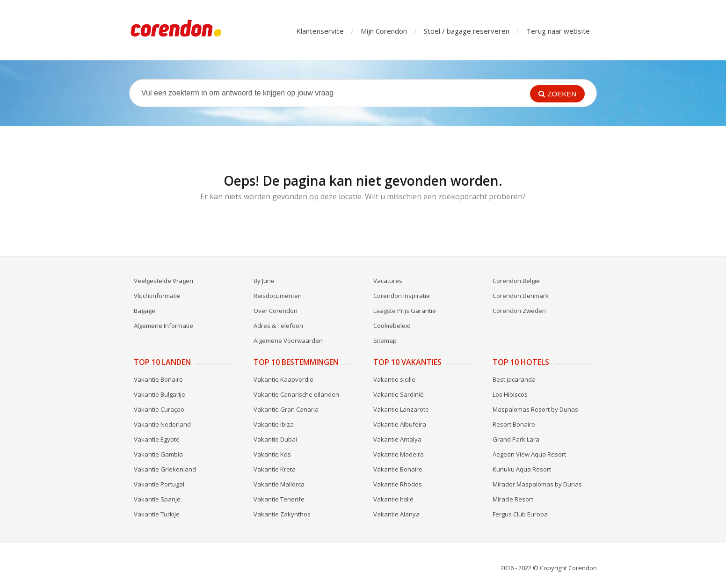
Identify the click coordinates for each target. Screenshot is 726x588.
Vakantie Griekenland (165, 469)
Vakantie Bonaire (158, 379)
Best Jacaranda (514, 379)
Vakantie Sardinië (399, 394)
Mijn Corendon (384, 31)
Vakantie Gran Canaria (286, 409)
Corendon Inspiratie (402, 296)
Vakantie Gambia (158, 454)
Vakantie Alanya (396, 514)
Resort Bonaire (514, 424)
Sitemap (385, 341)
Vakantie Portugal (159, 484)
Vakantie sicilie (394, 379)
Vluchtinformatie (157, 296)
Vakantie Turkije (157, 514)
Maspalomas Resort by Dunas (535, 409)
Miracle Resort (513, 499)
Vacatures (388, 281)
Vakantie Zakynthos (282, 514)
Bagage (145, 311)
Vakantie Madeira (399, 454)
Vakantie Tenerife (279, 499)
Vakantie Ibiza (274, 424)
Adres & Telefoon (278, 326)
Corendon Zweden (519, 311)
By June (264, 281)
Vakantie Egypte (157, 439)
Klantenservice (320, 31)
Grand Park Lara (516, 439)
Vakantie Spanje (157, 499)
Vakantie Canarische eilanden (296, 394)
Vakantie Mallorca (279, 484)
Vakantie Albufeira (400, 424)
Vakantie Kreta (275, 469)
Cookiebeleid (392, 326)
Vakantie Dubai (275, 439)
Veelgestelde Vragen (163, 281)
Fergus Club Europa (520, 514)
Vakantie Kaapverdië (283, 379)
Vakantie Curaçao (159, 409)
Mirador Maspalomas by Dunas (537, 484)
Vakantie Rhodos (398, 484)
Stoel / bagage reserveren (467, 31)
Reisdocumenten (278, 296)
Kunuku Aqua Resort (522, 469)
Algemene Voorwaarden (288, 341)
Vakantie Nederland (162, 424)
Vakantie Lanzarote (401, 409)
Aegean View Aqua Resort (529, 454)
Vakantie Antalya (397, 439)
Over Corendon (276, 311)
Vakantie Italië (393, 499)
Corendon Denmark (521, 296)
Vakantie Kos (272, 454)
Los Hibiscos (510, 394)
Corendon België (516, 281)
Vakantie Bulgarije (160, 394)
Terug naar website (558, 31)
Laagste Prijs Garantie (405, 311)
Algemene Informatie (163, 326)
